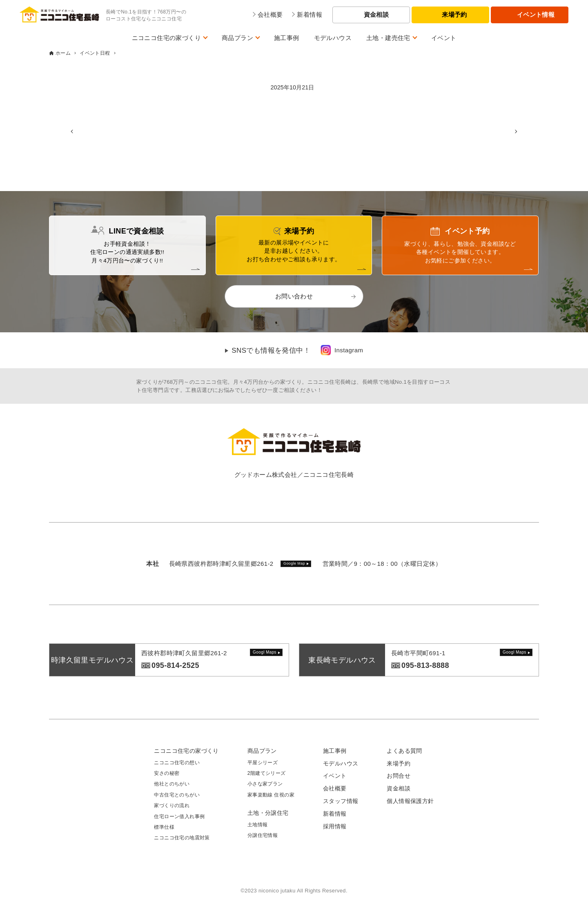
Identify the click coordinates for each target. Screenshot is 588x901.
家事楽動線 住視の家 (271, 795)
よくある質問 (404, 751)
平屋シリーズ (263, 763)
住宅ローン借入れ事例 (179, 816)
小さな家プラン (265, 784)
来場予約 (454, 14)
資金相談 (376, 14)
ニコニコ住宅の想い (177, 763)
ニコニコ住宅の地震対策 (182, 838)
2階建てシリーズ (267, 773)
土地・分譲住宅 (268, 813)
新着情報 (335, 814)
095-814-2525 (175, 665)
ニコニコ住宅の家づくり (166, 38)
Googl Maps (265, 652)
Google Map (294, 563)
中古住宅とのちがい (177, 795)
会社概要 (335, 788)
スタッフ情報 (341, 801)
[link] (342, 350)
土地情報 (258, 825)
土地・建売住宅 (388, 38)
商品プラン (237, 38)
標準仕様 (164, 827)
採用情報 (335, 826)
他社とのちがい (172, 784)
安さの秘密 (167, 773)
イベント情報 (536, 14)
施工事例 (287, 38)
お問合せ (399, 776)
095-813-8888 (425, 665)
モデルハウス (333, 38)
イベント (444, 38)
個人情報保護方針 (410, 801)
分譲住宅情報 (263, 835)
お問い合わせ (294, 296)
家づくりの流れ (172, 805)
